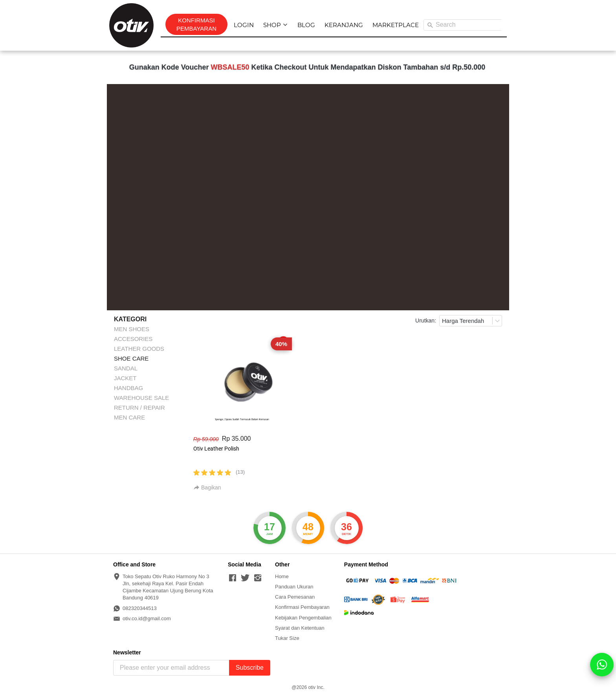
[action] (602, 665)
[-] (233, 578)
